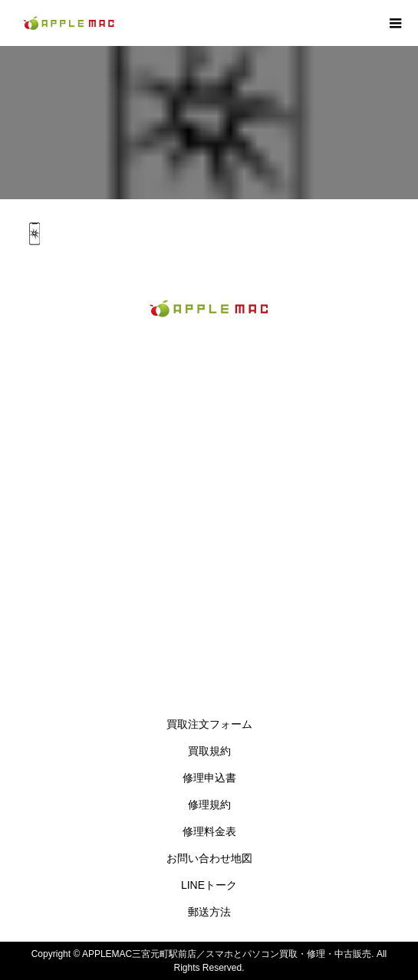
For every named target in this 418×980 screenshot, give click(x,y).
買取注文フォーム (209, 724)
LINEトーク (209, 885)
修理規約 (209, 805)
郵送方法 (209, 912)
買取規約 (209, 751)
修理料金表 (209, 831)
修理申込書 (209, 778)
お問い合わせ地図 (209, 858)
